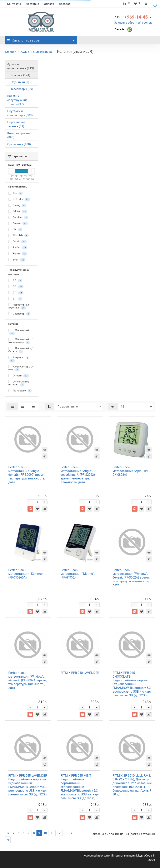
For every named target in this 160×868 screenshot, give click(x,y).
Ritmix (18, 254)
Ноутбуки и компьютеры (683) (20, 113)
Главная (11, 52)
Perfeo (18, 248)
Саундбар (19, 314)
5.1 (15, 299)
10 (45, 833)
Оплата (49, 4)
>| (8, 840)
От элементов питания (19, 383)
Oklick (17, 242)
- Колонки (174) (19, 75)
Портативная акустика (19, 306)
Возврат (65, 4)
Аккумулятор (18, 359)
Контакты (14, 4)
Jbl (15, 230)
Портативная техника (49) (16, 124)
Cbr (16, 193)
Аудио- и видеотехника (36, 52)
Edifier (18, 211)
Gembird (18, 218)
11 (52, 833)
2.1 (16, 293)
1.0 (15, 281)
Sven (17, 260)
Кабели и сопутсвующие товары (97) (17, 100)
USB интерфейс (20, 332)
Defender (19, 199)
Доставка (32, 4)
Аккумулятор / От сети (21, 368)
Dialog (17, 205)
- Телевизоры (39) (20, 89)
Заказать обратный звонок (133, 23)
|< (8, 833)
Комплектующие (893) (19, 135)
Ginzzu (18, 224)
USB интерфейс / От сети (20, 350)
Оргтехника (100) (19, 144)
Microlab (18, 236)
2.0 (16, 287)
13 (66, 833)
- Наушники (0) (18, 82)
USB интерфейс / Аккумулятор (20, 341)
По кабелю (20, 391)
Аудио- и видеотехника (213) (21, 66)
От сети (19, 376)
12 (59, 833)
